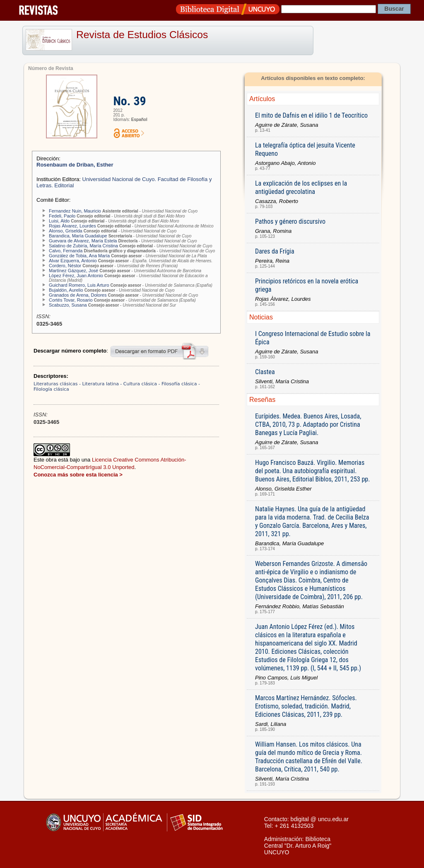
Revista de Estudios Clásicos (142, 35)
